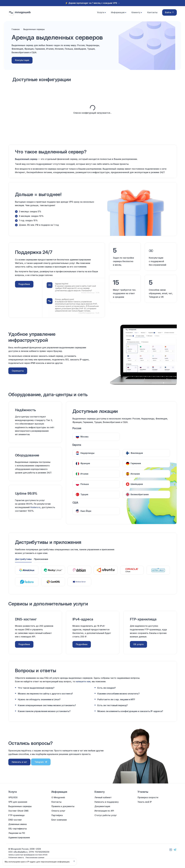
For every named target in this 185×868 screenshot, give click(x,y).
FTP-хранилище (16, 815)
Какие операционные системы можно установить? (47, 705)
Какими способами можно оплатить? (118, 693)
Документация (102, 806)
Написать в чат (19, 762)
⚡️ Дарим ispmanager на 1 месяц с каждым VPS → (92, 3)
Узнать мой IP (145, 802)
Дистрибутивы (23, 559)
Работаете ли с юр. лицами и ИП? (116, 699)
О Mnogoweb (58, 797)
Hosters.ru (35, 509)
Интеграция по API (104, 811)
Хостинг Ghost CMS (18, 811)
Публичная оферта (16, 857)
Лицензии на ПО (17, 833)
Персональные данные (35, 857)
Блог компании (59, 820)
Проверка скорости (148, 797)
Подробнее (24, 286)
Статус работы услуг (106, 815)
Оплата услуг (58, 811)
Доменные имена (17, 824)
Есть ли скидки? (107, 688)
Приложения (41, 559)
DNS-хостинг (15, 820)
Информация (119, 13)
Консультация (23, 62)
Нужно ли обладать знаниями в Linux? (39, 699)
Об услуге (138, 644)
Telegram (41, 762)
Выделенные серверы (20, 806)
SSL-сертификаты (18, 829)
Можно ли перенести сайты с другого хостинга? (45, 693)
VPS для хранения (18, 802)
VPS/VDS (13, 797)
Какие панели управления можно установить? (44, 711)
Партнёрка (57, 815)
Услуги (102, 13)
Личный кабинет (103, 797)
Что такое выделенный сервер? (36, 688)
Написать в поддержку (107, 802)
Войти (169, 13)
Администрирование (19, 838)
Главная (16, 31)
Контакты (152, 13)
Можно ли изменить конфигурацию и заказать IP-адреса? (130, 711)
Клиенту (137, 13)
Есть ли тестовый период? (113, 705)
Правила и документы (63, 806)
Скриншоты (18, 372)
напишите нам (83, 681)
